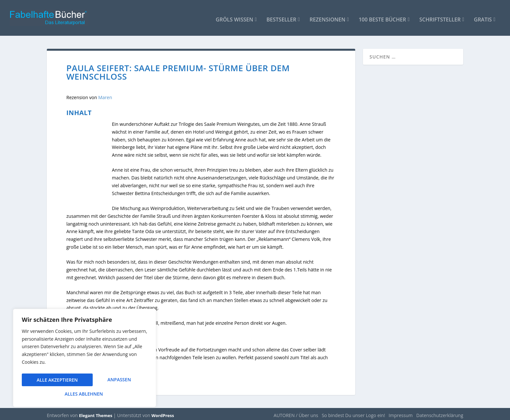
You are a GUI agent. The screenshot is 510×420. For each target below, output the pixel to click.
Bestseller (281, 17)
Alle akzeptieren (85, 394)
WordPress (163, 413)
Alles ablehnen (111, 381)
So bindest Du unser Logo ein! (353, 412)
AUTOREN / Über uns (296, 412)
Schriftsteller (440, 17)
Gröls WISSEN (234, 17)
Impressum (401, 412)
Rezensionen (328, 17)
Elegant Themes (96, 413)
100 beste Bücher (382, 17)
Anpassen (48, 381)
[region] (85, 360)
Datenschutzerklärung (440, 412)
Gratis (483, 17)
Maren (105, 94)
